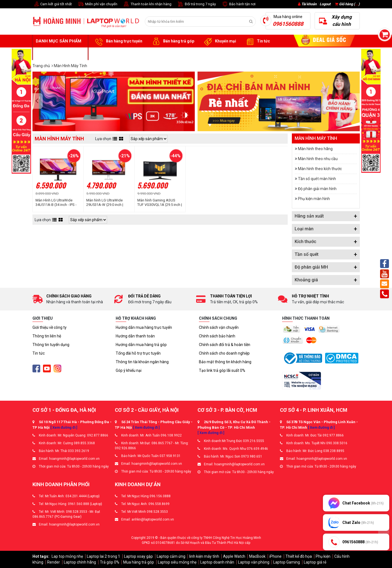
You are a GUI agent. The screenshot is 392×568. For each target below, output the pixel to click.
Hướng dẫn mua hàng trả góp (141, 345)
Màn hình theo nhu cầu (318, 159)
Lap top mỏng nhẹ (67, 556)
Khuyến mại (219, 41)
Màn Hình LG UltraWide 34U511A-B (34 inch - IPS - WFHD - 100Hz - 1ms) (56, 203)
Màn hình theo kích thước (320, 169)
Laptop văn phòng (254, 562)
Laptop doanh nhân (217, 562)
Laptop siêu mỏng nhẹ (177, 562)
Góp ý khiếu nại (129, 370)
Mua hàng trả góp (139, 562)
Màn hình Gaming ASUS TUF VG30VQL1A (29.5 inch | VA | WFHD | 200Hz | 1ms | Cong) (160, 203)
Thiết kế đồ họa (299, 556)
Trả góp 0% (110, 562)
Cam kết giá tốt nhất (52, 4)
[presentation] (38, 101)
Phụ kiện (323, 556)
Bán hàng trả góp (172, 41)
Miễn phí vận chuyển (97, 4)
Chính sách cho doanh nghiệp (224, 353)
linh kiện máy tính (204, 556)
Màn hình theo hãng (315, 149)
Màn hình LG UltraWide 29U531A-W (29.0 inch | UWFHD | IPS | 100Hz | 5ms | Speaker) (108, 203)
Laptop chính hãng (80, 562)
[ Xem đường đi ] (64, 427)
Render (54, 562)
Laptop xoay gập (138, 556)
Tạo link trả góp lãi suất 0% (222, 370)
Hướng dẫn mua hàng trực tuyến (144, 327)
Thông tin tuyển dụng (51, 345)
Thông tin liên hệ (47, 336)
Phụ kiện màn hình (314, 199)
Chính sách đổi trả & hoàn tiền (225, 345)
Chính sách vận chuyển (219, 327)
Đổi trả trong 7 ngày (196, 4)
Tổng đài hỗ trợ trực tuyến (138, 353)
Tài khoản (309, 4)
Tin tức (257, 41)
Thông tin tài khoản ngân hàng (142, 362)
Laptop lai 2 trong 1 (103, 556)
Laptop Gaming (287, 562)
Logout (325, 4)
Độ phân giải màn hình (317, 189)
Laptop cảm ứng (171, 556)
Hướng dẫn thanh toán (135, 336)
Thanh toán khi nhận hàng (147, 4)
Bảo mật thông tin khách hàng (225, 362)
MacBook (257, 556)
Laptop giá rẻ (315, 562)
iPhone (275, 556)
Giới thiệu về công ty (50, 327)
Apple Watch (234, 556)
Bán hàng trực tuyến (118, 41)
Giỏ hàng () (347, 4)
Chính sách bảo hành (217, 336)
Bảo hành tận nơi (238, 4)
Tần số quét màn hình (317, 179)
